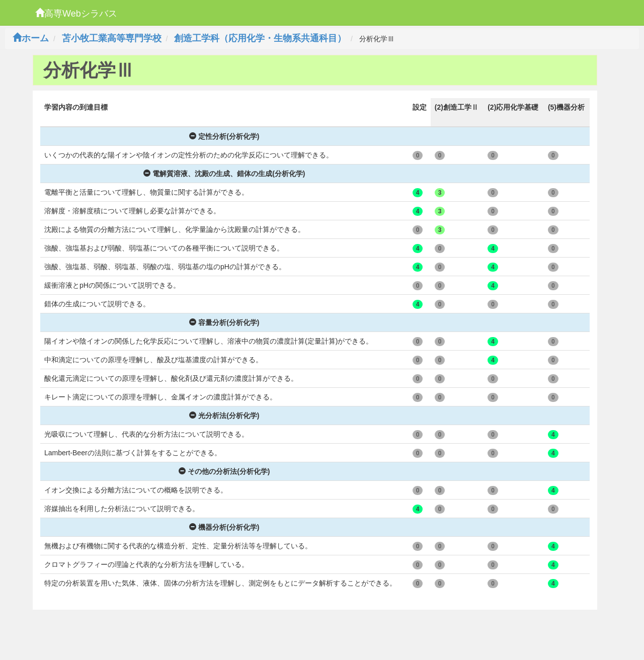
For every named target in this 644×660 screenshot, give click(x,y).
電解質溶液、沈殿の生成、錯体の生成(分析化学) (224, 174)
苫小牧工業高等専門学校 (112, 38)
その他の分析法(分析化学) (224, 471)
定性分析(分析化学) (224, 136)
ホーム (31, 38)
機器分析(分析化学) (224, 527)
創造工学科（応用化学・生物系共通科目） (260, 38)
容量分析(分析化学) (224, 322)
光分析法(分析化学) (224, 416)
